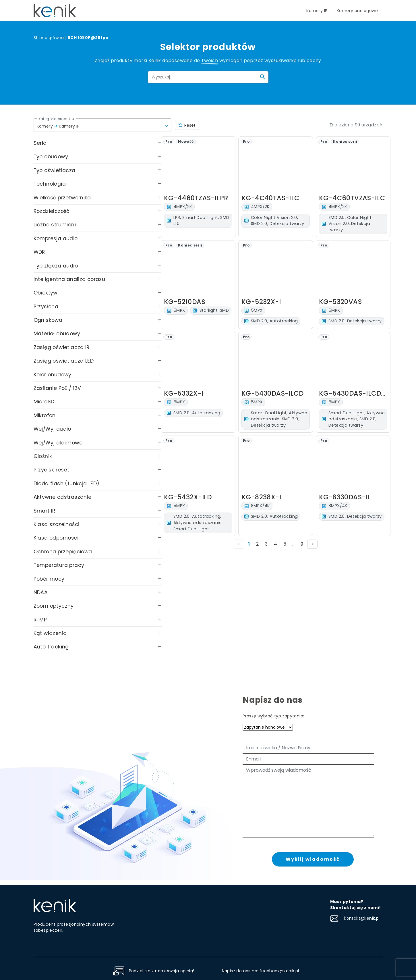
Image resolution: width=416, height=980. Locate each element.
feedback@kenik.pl (279, 971)
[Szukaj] (263, 77)
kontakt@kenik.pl (355, 918)
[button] (102, 125)
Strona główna (49, 38)
